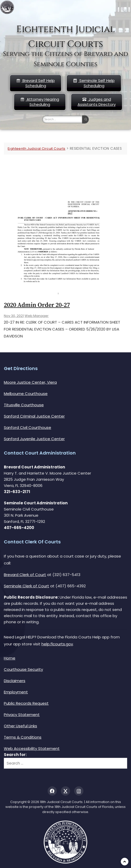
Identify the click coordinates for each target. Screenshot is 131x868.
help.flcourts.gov (57, 644)
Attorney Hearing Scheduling (40, 102)
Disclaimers (15, 681)
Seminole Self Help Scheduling (94, 83)
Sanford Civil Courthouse (28, 427)
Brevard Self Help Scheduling (36, 83)
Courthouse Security (23, 669)
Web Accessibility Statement (32, 748)
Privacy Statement (22, 715)
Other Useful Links (20, 726)
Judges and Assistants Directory (97, 102)
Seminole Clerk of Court (26, 586)
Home (10, 658)
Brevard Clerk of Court (25, 575)
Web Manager (37, 316)
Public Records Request (26, 703)
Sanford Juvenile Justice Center (34, 439)
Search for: (15, 755)
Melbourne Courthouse (26, 394)
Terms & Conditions (23, 737)
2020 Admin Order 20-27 (37, 305)
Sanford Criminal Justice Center (34, 416)
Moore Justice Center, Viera (30, 382)
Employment (16, 692)
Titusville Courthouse (24, 405)
